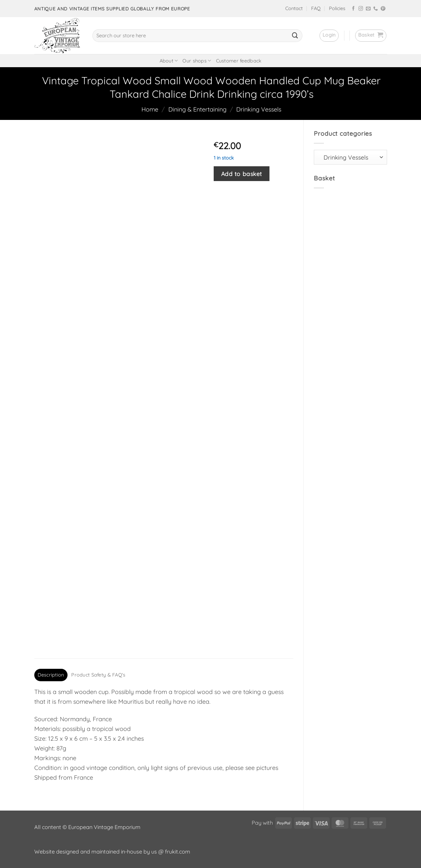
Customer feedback (239, 61)
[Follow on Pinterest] (383, 9)
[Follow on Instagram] (361, 9)
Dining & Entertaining (197, 109)
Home (150, 109)
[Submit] (295, 36)
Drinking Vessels (259, 109)
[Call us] (376, 9)
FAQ (316, 8)
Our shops (197, 61)
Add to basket (242, 174)
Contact (294, 8)
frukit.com (178, 852)
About (169, 61)
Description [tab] (51, 675)
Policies (337, 8)
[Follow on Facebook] (353, 9)
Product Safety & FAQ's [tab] (98, 675)
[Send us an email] (368, 9)
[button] (329, 36)
